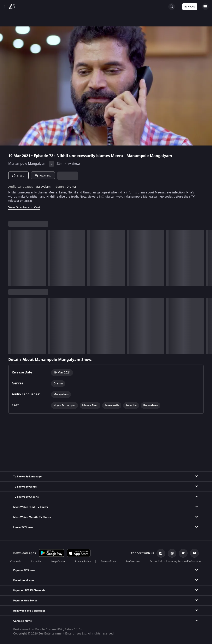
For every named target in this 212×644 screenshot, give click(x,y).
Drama (71, 187)
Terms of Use (108, 562)
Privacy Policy (83, 562)
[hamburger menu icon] (205, 7)
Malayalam (43, 187)
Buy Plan (190, 7)
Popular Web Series (25, 601)
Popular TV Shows (24, 570)
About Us (36, 562)
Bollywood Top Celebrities (29, 611)
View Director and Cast (24, 207)
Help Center (58, 562)
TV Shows (74, 164)
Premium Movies (24, 580)
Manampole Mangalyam (27, 164)
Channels (16, 562)
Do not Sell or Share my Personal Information (176, 562)
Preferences (133, 562)
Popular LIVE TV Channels (29, 590)
